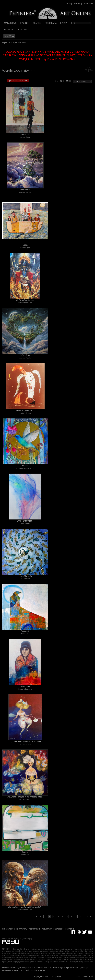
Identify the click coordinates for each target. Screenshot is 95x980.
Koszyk (77, 4)
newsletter (59, 929)
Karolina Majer (25, 523)
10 (81, 916)
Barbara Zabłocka (25, 689)
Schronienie (25, 355)
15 (56, 81)
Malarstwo (10, 23)
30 (62, 81)
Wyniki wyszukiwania (21, 43)
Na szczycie (25, 190)
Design (75, 23)
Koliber (25, 466)
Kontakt (23, 29)
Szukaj (69, 4)
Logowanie (88, 4)
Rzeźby (64, 23)
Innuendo (25, 135)
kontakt (70, 929)
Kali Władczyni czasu (25, 300)
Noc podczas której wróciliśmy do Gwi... (25, 907)
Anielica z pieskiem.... (25, 410)
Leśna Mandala (25, 576)
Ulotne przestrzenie (25, 521)
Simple (25, 852)
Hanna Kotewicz (25, 744)
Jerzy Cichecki (25, 137)
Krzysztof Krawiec (25, 303)
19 (87, 916)
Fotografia (51, 23)
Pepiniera (9, 29)
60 (68, 81)
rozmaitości (34, 929)
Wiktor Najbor (25, 247)
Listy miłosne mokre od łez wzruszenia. (25, 742)
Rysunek (25, 23)
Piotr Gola (25, 855)
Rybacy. (25, 245)
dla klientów (8, 929)
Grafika (37, 23)
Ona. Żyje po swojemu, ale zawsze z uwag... (25, 797)
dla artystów (21, 929)
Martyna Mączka (25, 192)
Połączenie (25, 631)
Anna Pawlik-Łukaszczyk (25, 468)
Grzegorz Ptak (25, 579)
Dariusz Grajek (25, 413)
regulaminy (47, 929)
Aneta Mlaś (25, 634)
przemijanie (25, 686)
